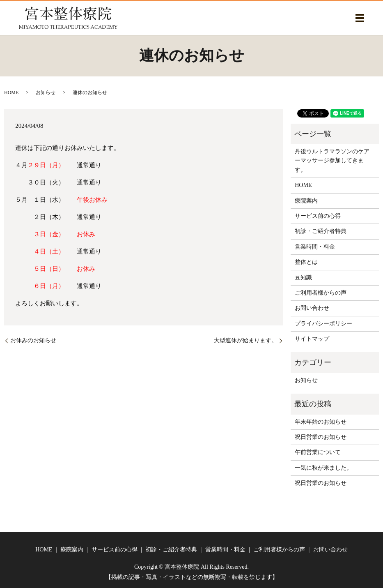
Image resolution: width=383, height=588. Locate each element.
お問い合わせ (312, 308)
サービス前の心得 (318, 216)
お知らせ (46, 92)
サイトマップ (312, 339)
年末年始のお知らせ (321, 422)
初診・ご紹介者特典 (321, 231)
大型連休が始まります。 (245, 340)
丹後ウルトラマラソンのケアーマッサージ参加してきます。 (332, 161)
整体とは (306, 262)
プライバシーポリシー (323, 324)
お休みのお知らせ (33, 340)
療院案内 (306, 201)
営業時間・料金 (315, 247)
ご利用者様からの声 (321, 293)
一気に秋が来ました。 (323, 468)
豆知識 (303, 278)
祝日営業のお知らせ (321, 437)
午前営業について (318, 452)
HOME (11, 92)
